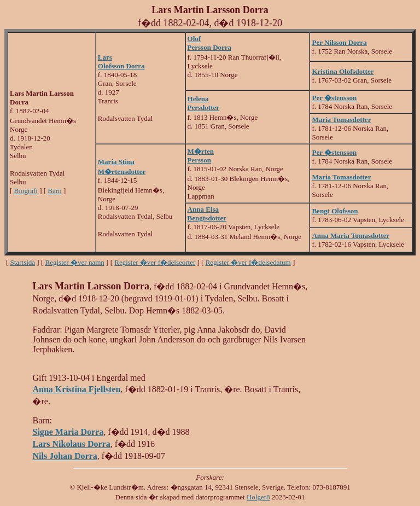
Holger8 (258, 497)
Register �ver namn (75, 262)
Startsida (23, 262)
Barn (54, 191)
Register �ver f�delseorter (155, 262)
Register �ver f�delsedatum (248, 262)
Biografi (26, 191)
